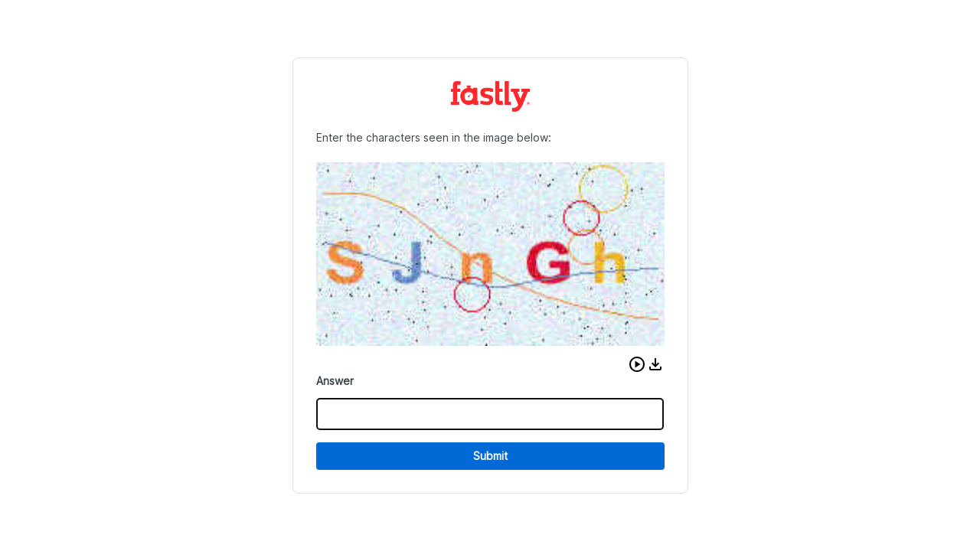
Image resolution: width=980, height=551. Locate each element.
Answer (335, 381)
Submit (490, 456)
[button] (637, 364)
